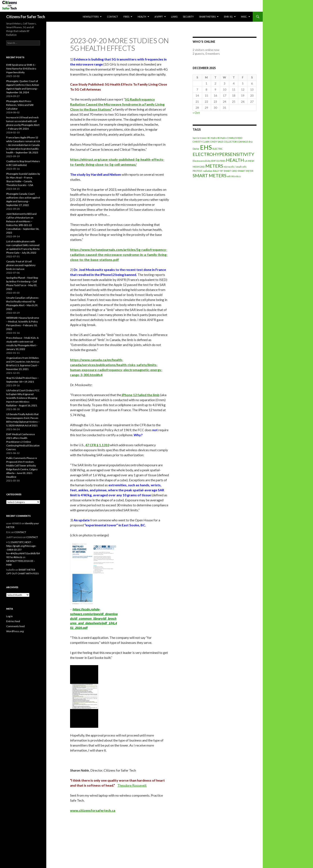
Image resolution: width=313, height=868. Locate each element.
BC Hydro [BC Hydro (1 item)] (212, 138)
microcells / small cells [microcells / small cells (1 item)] (235, 167)
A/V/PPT (159, 17)
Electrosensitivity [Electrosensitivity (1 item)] (202, 161)
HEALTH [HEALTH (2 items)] (235, 160)
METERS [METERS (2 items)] (214, 166)
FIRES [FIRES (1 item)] (222, 161)
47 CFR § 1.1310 (97, 445)
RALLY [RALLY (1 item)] (216, 171)
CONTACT (113, 17)
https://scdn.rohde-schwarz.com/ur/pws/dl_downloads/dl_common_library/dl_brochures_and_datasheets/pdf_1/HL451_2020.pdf (94, 619)
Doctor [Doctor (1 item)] (196, 149)
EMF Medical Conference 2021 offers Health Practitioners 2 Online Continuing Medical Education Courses (23, 442)
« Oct (196, 113)
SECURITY (188, 17)
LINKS (174, 17)
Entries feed (13, 621)
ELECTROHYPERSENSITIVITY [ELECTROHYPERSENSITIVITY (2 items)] (223, 154)
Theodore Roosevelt (132, 785)
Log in (9, 616)
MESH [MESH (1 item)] (251, 161)
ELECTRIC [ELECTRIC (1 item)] (218, 149)
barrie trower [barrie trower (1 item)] (200, 138)
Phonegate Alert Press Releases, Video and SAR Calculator (20, 105)
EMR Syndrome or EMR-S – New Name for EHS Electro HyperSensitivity (21, 69)
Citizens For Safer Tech (26, 17)
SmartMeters (207, 17)
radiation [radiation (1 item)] (208, 171)
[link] (117, 104)
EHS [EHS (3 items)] (206, 147)
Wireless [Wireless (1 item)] (236, 176)
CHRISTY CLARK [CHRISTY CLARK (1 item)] (201, 142)
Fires (126, 17)
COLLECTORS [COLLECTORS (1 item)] (231, 142)
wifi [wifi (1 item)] (229, 176)
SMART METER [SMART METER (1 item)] (246, 171)
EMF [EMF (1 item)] (214, 161)
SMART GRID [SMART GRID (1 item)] (230, 171)
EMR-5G (228, 17)
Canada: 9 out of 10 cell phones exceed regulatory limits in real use (21, 265)
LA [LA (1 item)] (246, 161)
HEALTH (142, 17)
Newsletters (91, 17)
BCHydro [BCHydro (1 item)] (222, 138)
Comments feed (15, 626)
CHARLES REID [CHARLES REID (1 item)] (235, 138)
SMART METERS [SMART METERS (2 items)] (210, 175)
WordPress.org (15, 631)
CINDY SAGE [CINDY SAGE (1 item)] (217, 142)
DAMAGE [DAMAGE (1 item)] (243, 142)
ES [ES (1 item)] (218, 161)
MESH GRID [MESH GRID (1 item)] (199, 167)
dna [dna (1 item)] (251, 142)
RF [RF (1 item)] (222, 171)
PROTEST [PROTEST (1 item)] (197, 171)
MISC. (244, 17)
